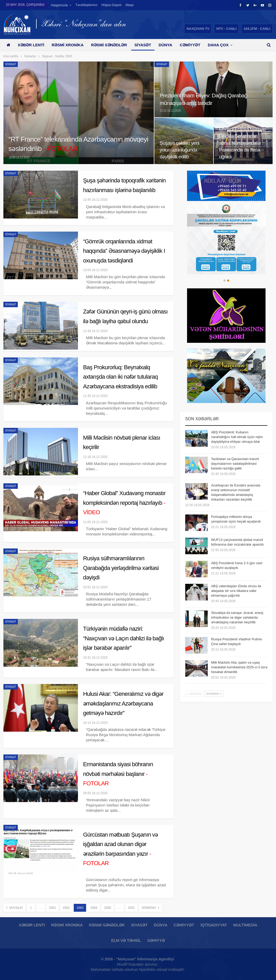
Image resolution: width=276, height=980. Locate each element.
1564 (94, 908)
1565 (108, 908)
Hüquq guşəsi (111, 5)
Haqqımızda (60, 5)
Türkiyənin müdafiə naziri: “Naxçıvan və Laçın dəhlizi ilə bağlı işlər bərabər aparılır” (124, 638)
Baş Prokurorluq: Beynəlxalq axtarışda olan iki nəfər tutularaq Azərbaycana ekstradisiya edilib (120, 377)
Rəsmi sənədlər (109, 45)
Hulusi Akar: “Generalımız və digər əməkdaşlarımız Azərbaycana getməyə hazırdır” (123, 703)
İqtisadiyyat (214, 925)
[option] (226, 239)
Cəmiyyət (190, 45)
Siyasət (143, 45)
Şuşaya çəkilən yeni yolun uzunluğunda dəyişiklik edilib (179, 150)
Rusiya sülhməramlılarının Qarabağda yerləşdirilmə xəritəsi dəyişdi (121, 568)
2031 (131, 908)
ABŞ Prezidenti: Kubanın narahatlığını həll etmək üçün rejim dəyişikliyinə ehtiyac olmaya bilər (237, 437)
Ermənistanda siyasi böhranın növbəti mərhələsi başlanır (118, 774)
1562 (66, 908)
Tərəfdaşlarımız (86, 5)
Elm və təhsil (126, 940)
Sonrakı (150, 908)
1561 (52, 908)
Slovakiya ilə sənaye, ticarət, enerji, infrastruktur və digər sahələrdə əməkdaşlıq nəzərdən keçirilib (238, 617)
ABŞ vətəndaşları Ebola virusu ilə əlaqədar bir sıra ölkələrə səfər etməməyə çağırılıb (236, 591)
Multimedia (245, 925)
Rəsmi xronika (67, 45)
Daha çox (218, 45)
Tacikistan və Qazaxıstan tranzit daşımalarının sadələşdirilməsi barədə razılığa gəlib (235, 464)
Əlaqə (129, 5)
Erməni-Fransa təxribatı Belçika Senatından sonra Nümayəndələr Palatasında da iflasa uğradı (242, 143)
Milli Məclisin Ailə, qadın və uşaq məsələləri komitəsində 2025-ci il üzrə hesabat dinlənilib (239, 667)
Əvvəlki (14, 908)
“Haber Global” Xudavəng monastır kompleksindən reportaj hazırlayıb (124, 503)
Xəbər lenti (31, 45)
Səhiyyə (156, 940)
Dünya (165, 45)
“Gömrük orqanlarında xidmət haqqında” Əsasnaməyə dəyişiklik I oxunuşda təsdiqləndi (124, 251)
